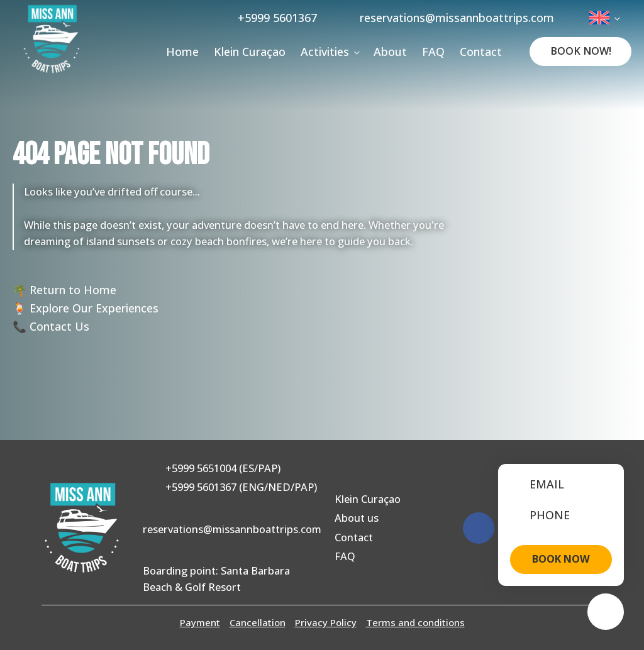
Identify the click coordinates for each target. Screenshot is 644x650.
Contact (481, 52)
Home (182, 52)
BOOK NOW (561, 559)
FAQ (433, 52)
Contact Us (59, 326)
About (390, 52)
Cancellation (258, 622)
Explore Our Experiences (94, 308)
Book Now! (581, 51)
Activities (325, 52)
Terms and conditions (415, 622)
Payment (200, 622)
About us (357, 518)
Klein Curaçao (250, 52)
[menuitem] (604, 18)
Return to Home (73, 290)
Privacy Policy (326, 622)
